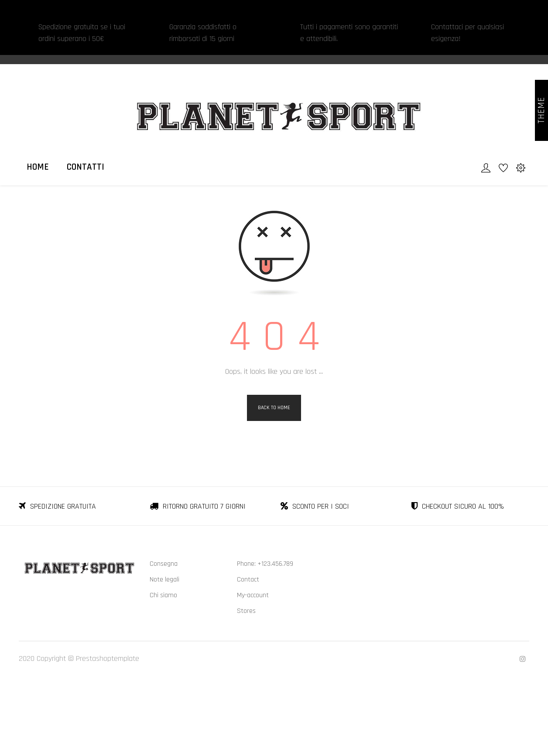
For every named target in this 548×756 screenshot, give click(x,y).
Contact (248, 651)
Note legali (164, 651)
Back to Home (274, 479)
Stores (246, 682)
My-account (253, 666)
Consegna (164, 635)
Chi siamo (163, 666)
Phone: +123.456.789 (265, 635)
